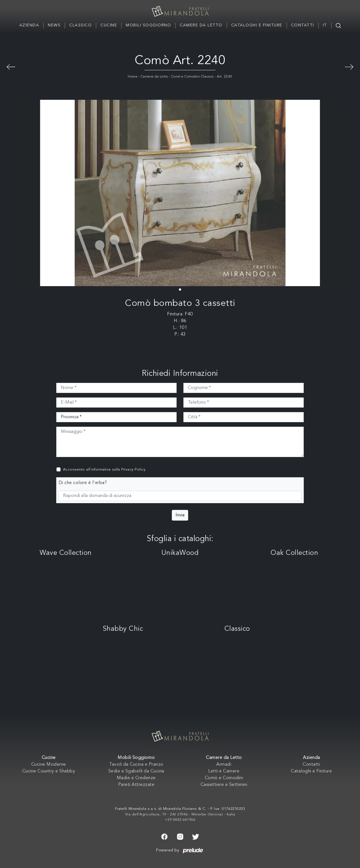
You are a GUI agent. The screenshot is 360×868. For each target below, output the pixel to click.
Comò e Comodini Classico (193, 77)
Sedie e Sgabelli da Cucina (136, 771)
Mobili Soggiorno (148, 25)
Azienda (29, 25)
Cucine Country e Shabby (49, 771)
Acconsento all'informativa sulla (104, 470)
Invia (180, 515)
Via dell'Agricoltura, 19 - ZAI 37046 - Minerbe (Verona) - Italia (180, 814)
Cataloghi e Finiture (257, 25)
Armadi (224, 765)
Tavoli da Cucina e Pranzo (136, 765)
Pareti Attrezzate (136, 785)
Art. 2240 (225, 77)
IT (325, 25)
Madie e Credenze (136, 778)
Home (133, 77)
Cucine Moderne (49, 765)
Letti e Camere (224, 771)
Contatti (303, 25)
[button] (180, 290)
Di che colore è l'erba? (83, 483)
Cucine (109, 25)
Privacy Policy (133, 470)
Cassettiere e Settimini (224, 785)
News (54, 25)
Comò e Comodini (224, 778)
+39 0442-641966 (180, 820)
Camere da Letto (201, 25)
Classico (80, 25)
